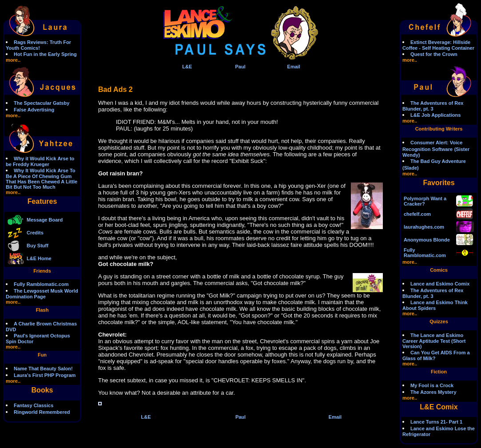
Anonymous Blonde (427, 240)
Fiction (439, 372)
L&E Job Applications (435, 115)
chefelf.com (417, 214)
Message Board (45, 220)
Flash (42, 310)
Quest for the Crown (434, 54)
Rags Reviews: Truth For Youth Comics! (38, 45)
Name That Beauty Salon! (43, 369)
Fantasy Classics (34, 405)
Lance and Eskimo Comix (440, 284)
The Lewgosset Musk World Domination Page (42, 294)
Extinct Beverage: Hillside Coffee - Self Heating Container (438, 45)
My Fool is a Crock (432, 385)
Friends (42, 271)
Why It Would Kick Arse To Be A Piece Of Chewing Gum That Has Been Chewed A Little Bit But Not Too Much (42, 179)
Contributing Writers (439, 129)
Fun (42, 355)
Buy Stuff (38, 246)
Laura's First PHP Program (45, 375)
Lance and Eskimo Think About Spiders (435, 305)
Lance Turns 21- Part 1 (436, 422)
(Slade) (411, 168)
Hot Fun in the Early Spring (45, 54)
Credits (35, 233)
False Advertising (34, 110)
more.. (13, 60)
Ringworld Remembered (42, 412)
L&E (187, 67)
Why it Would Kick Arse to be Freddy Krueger (40, 161)
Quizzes (439, 321)
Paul (240, 67)
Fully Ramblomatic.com (41, 284)
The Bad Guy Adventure (438, 161)
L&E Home (39, 258)
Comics (439, 270)
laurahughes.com (424, 227)
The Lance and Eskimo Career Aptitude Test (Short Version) (434, 341)
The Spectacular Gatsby (42, 103)
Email (294, 67)
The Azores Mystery (433, 392)
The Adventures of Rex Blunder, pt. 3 (433, 106)
